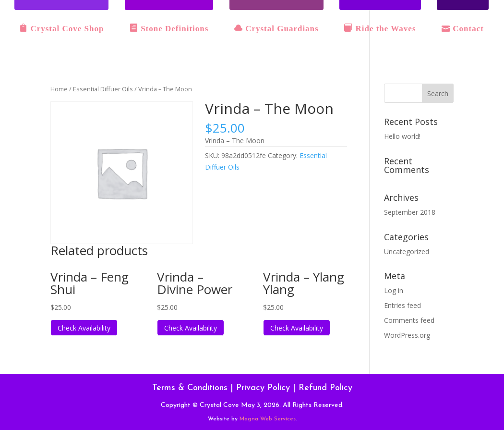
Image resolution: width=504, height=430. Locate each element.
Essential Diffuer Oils (103, 89)
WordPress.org (407, 335)
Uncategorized (407, 252)
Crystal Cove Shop (61, 28)
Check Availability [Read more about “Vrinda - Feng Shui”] (84, 328)
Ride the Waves (380, 28)
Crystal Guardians (276, 28)
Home (59, 89)
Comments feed (409, 320)
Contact (463, 28)
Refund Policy (325, 388)
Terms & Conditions (190, 388)
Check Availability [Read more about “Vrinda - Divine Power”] (191, 328)
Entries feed (402, 305)
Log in (394, 290)
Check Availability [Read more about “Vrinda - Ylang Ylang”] (297, 328)
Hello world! (402, 136)
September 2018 (410, 212)
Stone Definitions (169, 28)
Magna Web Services (268, 419)
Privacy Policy (263, 388)
